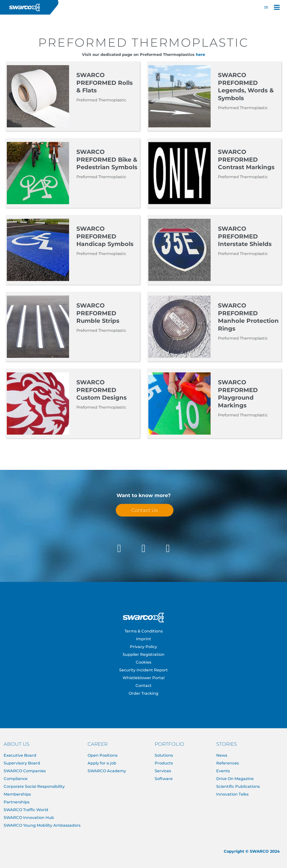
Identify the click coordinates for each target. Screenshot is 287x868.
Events (223, 771)
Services (163, 771)
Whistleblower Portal (143, 678)
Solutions (164, 755)
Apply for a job (102, 763)
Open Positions (103, 755)
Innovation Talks (232, 794)
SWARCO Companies (25, 771)
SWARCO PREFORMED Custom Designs (102, 390)
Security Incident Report (143, 670)
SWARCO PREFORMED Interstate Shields (245, 236)
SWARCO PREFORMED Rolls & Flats (105, 83)
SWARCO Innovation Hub (29, 818)
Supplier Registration (143, 654)
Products (164, 763)
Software (164, 779)
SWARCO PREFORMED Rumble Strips (98, 313)
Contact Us (145, 510)
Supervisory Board (22, 763)
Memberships (17, 794)
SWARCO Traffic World (26, 810)
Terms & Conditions (144, 631)
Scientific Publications (238, 786)
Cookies (143, 662)
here (200, 55)
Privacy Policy (143, 647)
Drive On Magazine (235, 779)
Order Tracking (143, 693)
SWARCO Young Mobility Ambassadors (42, 825)
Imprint (143, 639)
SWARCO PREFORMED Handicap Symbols (105, 236)
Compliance (16, 779)
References (228, 763)
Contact (143, 686)
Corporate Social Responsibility (34, 786)
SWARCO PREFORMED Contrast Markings (246, 160)
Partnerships (17, 802)
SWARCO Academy (107, 771)
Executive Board (20, 755)
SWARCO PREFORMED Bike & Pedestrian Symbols (107, 160)
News (222, 755)
